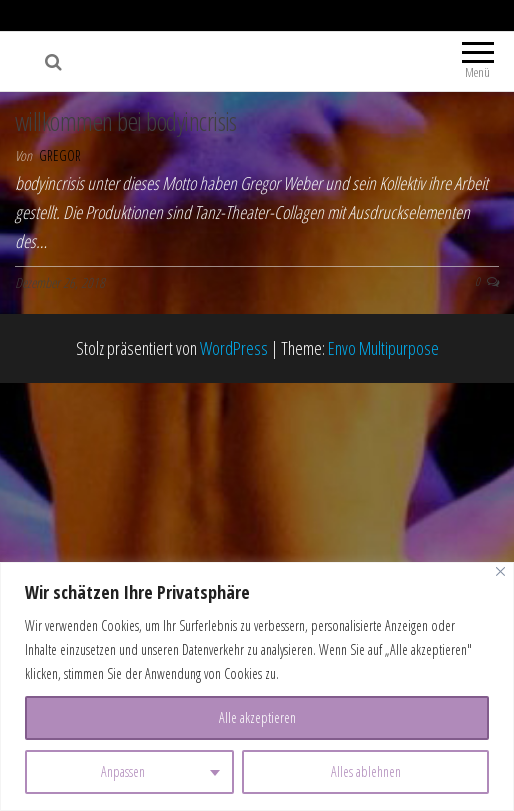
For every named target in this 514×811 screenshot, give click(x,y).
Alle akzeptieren (257, 717)
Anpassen (123, 771)
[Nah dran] (500, 571)
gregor (60, 155)
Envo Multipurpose (383, 348)
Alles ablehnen (366, 771)
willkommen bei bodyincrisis (126, 121)
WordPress (234, 348)
